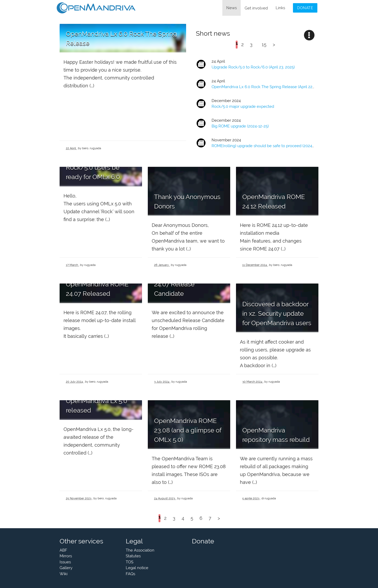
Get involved (256, 8)
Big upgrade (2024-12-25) (240, 126)
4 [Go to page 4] (183, 518)
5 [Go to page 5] (192, 518)
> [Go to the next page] (274, 44)
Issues (65, 562)
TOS (130, 562)
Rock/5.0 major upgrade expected (243, 106)
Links (280, 8)
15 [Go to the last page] (264, 44)
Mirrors (66, 556)
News (232, 8)
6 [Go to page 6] (201, 518)
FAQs (130, 574)
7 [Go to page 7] (210, 518)
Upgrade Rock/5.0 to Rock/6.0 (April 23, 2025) (253, 67)
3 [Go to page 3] (251, 44)
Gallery (66, 568)
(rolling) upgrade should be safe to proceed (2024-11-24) (268, 146)
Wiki (64, 574)
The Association (140, 550)
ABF (63, 550)
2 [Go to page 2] (242, 44)
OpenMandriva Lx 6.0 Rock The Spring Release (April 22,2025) (267, 87)
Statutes (133, 556)
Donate (305, 8)
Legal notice (137, 568)
